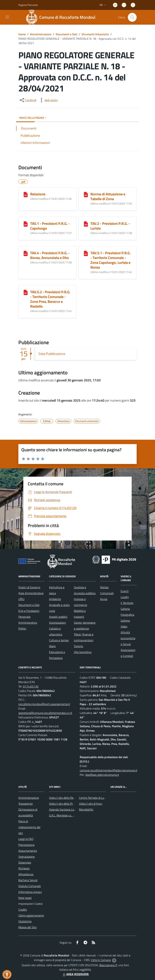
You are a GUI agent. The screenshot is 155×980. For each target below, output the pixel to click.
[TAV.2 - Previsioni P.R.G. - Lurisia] (86, 224)
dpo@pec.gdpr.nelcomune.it (102, 775)
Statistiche (25, 921)
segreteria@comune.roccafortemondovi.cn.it (45, 713)
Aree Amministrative (31, 593)
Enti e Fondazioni (29, 611)
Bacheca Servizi (28, 880)
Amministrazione (41, 34)
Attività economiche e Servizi (128, 638)
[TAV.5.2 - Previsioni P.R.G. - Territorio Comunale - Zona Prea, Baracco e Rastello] (26, 292)
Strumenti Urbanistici (95, 34)
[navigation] (7, 17)
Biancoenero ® (108, 965)
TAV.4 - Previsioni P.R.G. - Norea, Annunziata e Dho (50, 255)
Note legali (25, 898)
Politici (22, 628)
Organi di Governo (29, 587)
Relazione (38, 194)
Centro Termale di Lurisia (94, 798)
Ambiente (55, 599)
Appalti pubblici (58, 617)
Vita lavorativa (83, 652)
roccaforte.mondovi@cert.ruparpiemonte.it (44, 704)
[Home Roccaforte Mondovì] (62, 17)
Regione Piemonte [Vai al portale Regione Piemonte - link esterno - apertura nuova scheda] (28, 5)
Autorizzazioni (57, 623)
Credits (23, 910)
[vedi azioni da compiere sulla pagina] (48, 100)
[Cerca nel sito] (132, 17)
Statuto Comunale (30, 886)
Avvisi (104, 599)
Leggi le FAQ (26, 839)
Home (22, 34)
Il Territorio (127, 603)
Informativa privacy (30, 892)
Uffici (21, 599)
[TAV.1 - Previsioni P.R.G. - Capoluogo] (26, 224)
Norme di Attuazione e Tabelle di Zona (108, 196)
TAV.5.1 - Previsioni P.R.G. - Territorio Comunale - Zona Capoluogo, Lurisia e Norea (110, 260)
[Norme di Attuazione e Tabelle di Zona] (86, 194)
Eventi (125, 591)
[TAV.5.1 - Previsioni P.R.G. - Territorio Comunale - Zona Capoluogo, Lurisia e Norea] (86, 253)
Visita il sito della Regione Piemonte (71, 798)
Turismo (78, 646)
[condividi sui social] (28, 100)
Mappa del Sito (27, 927)
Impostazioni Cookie (30, 904)
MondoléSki (86, 809)
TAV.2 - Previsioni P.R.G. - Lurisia (110, 226)
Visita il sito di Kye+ (91, 804)
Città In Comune (101, 960)
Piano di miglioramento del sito (29, 827)
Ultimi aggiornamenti (31, 915)
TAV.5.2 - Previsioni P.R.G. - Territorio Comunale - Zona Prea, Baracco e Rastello (50, 299)
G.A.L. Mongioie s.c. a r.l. (63, 815)
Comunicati (107, 593)
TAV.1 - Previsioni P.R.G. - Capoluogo (50, 226)
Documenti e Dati (66, 34)
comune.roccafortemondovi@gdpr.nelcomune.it (108, 770)
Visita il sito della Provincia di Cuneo (71, 804)
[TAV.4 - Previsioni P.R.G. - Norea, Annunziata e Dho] (26, 253)
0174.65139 (31, 686)
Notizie (104, 587)
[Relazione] (26, 194)
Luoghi (125, 597)
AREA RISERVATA (75, 974)
